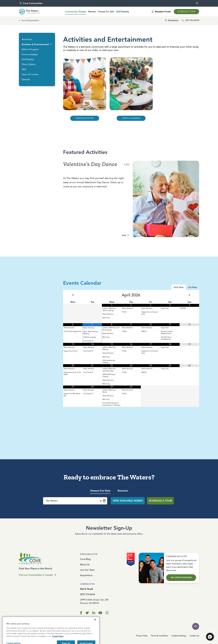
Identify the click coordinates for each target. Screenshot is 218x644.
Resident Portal (161, 12)
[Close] (95, 633)
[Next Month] (189, 295)
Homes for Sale (106, 12)
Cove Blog (85, 559)
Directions (172, 20)
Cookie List (194, 636)
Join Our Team (87, 570)
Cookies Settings (179, 636)
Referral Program (30, 49)
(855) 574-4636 (88, 594)
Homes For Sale (100, 491)
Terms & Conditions (160, 636)
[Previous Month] (73, 295)
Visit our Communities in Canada (37, 575)
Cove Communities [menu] (31, 3)
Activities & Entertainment (35, 44)
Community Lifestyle (76, 12)
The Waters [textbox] (52, 501)
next (125, 235)
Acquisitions (86, 575)
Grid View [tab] (179, 287)
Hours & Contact (30, 74)
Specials (26, 79)
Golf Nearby (123, 12)
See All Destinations (29, 20)
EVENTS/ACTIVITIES (85, 118)
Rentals (92, 12)
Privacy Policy (142, 636)
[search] (197, 3)
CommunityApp (30, 54)
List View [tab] (192, 287)
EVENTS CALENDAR (131, 118)
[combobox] (75, 501)
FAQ (24, 69)
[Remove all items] (100, 501)
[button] (51, 44)
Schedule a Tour (186, 12)
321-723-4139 (190, 20)
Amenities (27, 39)
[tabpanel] (131, 348)
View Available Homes (128, 501)
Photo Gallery (29, 64)
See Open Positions (181, 578)
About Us (85, 564)
